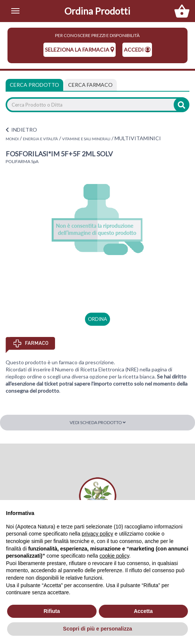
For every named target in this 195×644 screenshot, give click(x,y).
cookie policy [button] (114, 556)
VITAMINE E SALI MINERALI (86, 139)
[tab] (90, 85)
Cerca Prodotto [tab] (34, 85)
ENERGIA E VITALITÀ (40, 139)
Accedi (137, 50)
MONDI (12, 139)
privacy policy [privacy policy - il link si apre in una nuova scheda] (97, 534)
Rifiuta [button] (52, 611)
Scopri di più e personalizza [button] (97, 629)
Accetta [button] (143, 611)
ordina (97, 319)
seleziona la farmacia (80, 50)
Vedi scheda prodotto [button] (98, 422)
